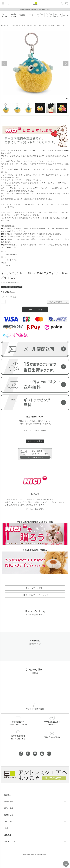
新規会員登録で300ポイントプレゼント (35, 10)
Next (66, 64)
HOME (3, 25)
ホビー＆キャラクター (35, 588)
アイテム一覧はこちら (35, 509)
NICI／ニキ (10, 25)
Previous (4, 64)
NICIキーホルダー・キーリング (35, 595)
